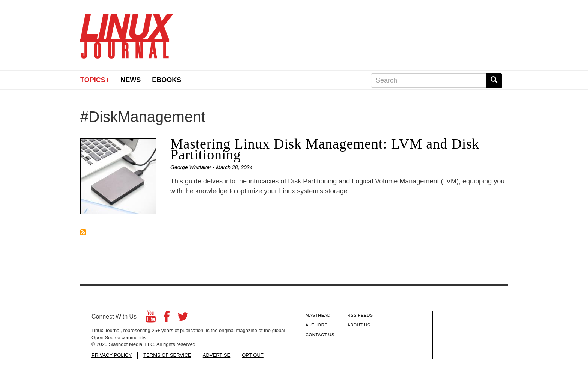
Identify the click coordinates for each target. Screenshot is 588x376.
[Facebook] (166, 319)
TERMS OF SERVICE (167, 355)
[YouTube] (151, 319)
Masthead (318, 315)
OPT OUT (253, 355)
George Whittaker (191, 167)
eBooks (166, 80)
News (130, 80)
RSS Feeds (360, 315)
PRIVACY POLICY (112, 355)
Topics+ (95, 80)
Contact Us (320, 335)
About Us (359, 325)
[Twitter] (183, 319)
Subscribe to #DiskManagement (83, 232)
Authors (316, 325)
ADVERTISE (217, 355)
